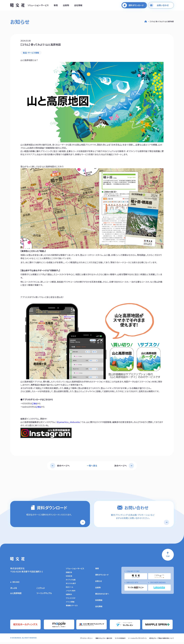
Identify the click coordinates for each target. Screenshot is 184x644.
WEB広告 (69, 578)
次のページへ (121, 466)
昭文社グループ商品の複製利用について (160, 640)
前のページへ (63, 466)
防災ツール (70, 589)
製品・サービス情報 (31, 53)
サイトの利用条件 (116, 640)
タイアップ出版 (71, 582)
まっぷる (14, 590)
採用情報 (99, 602)
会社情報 (78, 5)
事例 (56, 5)
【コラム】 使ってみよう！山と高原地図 (162, 21)
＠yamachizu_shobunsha (68, 422)
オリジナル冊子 (71, 585)
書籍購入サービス (72, 607)
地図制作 (69, 596)
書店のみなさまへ (102, 596)
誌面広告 (69, 574)
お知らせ (99, 583)
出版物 (66, 5)
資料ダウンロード (102, 577)
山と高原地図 (16, 595)
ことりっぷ (41, 590)
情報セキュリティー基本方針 (98, 640)
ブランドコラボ (71, 600)
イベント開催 (70, 604)
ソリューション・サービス (38, 5)
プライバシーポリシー (79, 640)
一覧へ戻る (92, 466)
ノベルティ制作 (71, 593)
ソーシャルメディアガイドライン (134, 640)
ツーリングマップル (45, 595)
